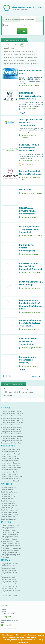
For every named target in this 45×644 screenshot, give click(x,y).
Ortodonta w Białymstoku (9, 512)
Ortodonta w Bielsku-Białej (10, 515)
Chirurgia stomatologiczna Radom (12, 443)
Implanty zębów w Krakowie (10, 452)
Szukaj (22, 31)
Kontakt (4, 609)
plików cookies (20, 635)
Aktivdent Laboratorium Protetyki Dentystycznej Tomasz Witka (31, 323)
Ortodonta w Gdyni (7, 508)
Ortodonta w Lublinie (8, 499)
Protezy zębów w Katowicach (10, 544)
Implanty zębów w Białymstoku (11, 467)
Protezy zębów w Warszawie (10, 526)
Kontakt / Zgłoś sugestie (9, 629)
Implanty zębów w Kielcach (10, 474)
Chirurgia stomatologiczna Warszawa (13, 411)
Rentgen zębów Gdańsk (9, 570)
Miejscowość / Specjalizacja (28, 19)
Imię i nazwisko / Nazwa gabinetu (11, 19)
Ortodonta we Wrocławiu (9, 492)
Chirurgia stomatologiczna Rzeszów (13, 432)
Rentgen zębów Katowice (9, 582)
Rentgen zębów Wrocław (9, 573)
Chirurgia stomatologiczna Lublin (12, 427)
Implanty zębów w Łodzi (9, 456)
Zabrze (34, 109)
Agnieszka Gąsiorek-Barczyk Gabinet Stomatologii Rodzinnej (30, 266)
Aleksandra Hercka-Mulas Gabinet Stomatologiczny (29, 341)
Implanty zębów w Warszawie (10, 449)
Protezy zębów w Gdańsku (10, 537)
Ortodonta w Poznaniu (8, 503)
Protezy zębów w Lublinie (9, 539)
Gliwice (37, 86)
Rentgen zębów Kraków (9, 566)
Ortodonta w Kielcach (8, 517)
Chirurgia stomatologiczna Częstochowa (14, 434)
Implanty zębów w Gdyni (9, 472)
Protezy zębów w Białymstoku (11, 546)
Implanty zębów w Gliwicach (10, 481)
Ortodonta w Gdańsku (8, 497)
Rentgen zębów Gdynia (9, 588)
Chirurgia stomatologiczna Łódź (11, 416)
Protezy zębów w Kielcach (9, 553)
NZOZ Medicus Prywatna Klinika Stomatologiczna (27, 211)
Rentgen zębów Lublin (8, 577)
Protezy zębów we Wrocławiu (10, 532)
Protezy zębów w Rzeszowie (10, 550)
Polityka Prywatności (8, 614)
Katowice (25, 137)
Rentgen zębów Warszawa (10, 564)
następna (34, 376)
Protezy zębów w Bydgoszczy (11, 555)
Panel (3, 622)
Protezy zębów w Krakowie (10, 528)
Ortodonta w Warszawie (9, 487)
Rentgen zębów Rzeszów (9, 586)
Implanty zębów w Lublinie (9, 470)
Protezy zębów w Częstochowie (11, 548)
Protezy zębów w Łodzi (8, 530)
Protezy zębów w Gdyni (9, 557)
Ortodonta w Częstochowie (10, 510)
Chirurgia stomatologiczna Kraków (12, 414)
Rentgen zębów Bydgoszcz (10, 595)
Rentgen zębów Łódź (8, 568)
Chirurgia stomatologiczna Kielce (12, 441)
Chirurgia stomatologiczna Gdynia (12, 436)
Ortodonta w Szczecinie (9, 501)
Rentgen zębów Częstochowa (11, 591)
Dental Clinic (25, 190)
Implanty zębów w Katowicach (11, 465)
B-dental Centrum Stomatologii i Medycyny (28, 360)
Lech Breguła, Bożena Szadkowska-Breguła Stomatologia (30, 229)
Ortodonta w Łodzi (7, 494)
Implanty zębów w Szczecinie (10, 463)
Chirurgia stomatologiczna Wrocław (12, 418)
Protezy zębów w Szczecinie (10, 541)
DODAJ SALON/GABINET (10, 620)
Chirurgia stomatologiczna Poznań (12, 420)
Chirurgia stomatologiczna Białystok (12, 438)
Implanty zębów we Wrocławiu (11, 454)
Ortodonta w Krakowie (8, 490)
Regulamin (4, 611)
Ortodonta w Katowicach (9, 506)
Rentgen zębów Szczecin (9, 575)
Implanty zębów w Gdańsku (10, 458)
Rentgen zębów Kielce (8, 593)
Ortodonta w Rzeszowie (9, 519)
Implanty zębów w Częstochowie (11, 476)
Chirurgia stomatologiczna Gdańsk (12, 423)
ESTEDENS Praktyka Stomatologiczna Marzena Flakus (29, 148)
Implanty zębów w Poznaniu (10, 461)
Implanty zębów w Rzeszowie (10, 479)
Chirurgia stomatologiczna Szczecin (12, 429)
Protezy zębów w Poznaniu (10, 535)
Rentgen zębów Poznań (9, 579)
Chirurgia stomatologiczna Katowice (13, 425)
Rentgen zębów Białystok (9, 584)
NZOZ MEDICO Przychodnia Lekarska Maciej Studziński (30, 96)
